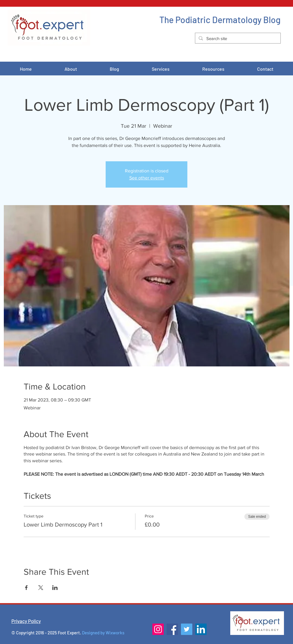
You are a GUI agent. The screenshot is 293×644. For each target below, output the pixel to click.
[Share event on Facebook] (26, 588)
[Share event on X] (41, 588)
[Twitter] (187, 629)
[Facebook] (172, 629)
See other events (147, 178)
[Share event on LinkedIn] (55, 588)
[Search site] (237, 38)
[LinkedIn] (201, 629)
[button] (161, 69)
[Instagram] (158, 629)
